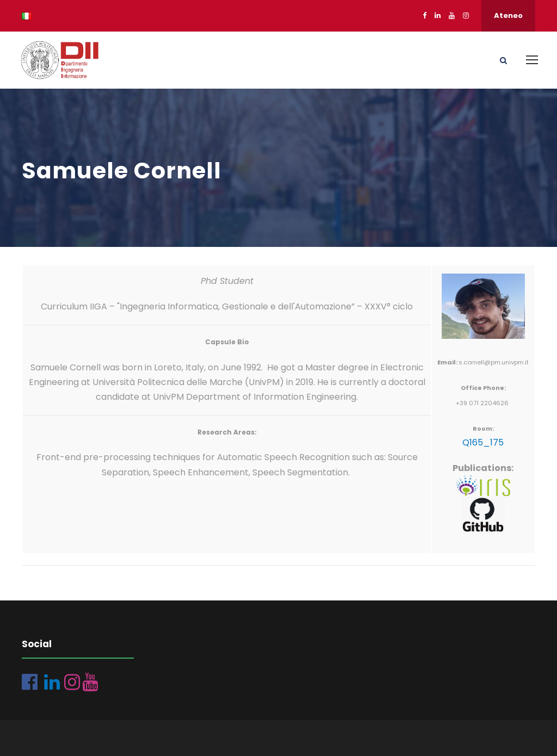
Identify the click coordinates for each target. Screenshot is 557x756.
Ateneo (508, 16)
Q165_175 (483, 442)
